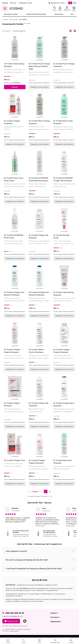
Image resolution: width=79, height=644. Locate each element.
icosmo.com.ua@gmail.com (12, 616)
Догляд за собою (11, 14)
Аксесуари (59, 14)
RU (75, 3)
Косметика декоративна (36, 14)
